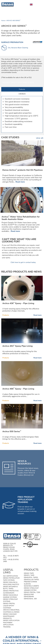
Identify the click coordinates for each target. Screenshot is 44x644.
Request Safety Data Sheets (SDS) (18, 82)
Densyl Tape (29, 575)
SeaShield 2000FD (31, 586)
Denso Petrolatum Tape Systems (11, 579)
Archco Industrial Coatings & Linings (11, 611)
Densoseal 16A (30, 599)
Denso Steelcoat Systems (10, 600)
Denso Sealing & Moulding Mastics (11, 583)
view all (40, 138)
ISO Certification (10, 576)
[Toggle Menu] (40, 4)
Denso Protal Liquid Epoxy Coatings (9, 606)
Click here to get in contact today (23, 262)
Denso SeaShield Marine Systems (10, 596)
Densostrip (29, 595)
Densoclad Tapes (31, 580)
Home (3, 21)
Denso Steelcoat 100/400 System (31, 589)
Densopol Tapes (31, 577)
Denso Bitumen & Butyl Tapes (10, 588)
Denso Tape (29, 573)
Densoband (29, 597)
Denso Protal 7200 (32, 592)
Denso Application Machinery (11, 622)
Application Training (8, 626)
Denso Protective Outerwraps (11, 592)
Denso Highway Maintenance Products (10, 616)
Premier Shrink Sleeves (30, 583)
